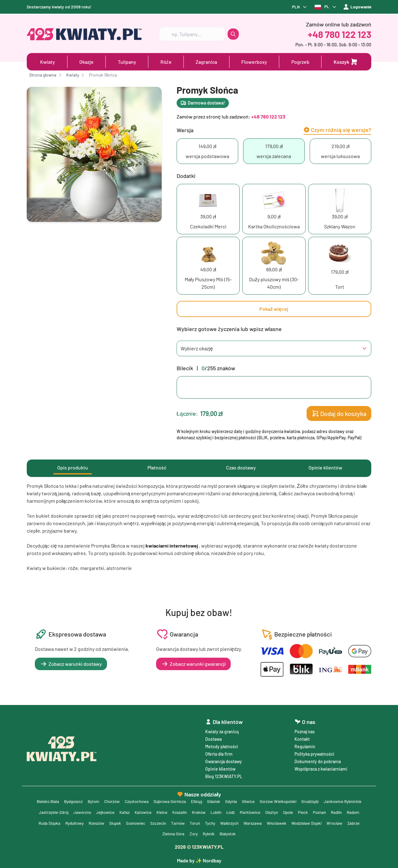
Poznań (48, 822)
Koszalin (229, 811)
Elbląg (219, 800)
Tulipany (127, 61)
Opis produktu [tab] (73, 468)
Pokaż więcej (274, 309)
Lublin (268, 811)
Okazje (86, 61)
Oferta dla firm (219, 752)
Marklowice (304, 811)
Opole (344, 811)
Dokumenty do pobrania (318, 760)
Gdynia (255, 800)
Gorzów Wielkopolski (306, 800)
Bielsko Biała (60, 800)
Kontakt (302, 737)
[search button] (233, 33)
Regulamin (305, 745)
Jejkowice (150, 811)
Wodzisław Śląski (137, 834)
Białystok (268, 834)
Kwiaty (48, 61)
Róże (166, 61)
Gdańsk (237, 800)
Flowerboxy (254, 61)
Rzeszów (158, 822)
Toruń (262, 822)
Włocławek (347, 822)
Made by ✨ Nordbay (199, 860)
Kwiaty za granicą (222, 730)
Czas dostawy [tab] (241, 468)
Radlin (66, 822)
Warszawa (322, 822)
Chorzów (129, 800)
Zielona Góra (210, 834)
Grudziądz (340, 800)
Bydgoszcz (88, 800)
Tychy (278, 822)
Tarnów (244, 822)
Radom (84, 822)
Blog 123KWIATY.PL (224, 775)
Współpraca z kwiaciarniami (321, 767)
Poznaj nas (305, 730)
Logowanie (357, 7)
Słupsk (178, 822)
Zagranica (206, 61)
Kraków (249, 811)
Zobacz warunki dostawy (71, 664)
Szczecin (224, 822)
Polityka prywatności (314, 752)
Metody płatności (222, 745)
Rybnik (247, 834)
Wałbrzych (298, 822)
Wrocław (167, 834)
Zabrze (186, 834)
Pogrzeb (300, 61)
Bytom (109, 800)
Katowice (190, 811)
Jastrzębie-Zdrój (95, 811)
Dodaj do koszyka (339, 414)
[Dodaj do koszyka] (346, 61)
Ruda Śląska (108, 822)
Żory (231, 834)
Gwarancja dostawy (224, 760)
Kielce (210, 811)
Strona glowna (43, 75)
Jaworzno (126, 811)
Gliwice (274, 800)
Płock (360, 811)
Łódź (283, 811)
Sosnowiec (200, 822)
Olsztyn (326, 811)
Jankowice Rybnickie (54, 811)
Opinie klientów (220, 767)
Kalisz (170, 811)
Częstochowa (155, 800)
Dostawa (213, 737)
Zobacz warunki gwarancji (193, 664)
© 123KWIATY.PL (199, 847)
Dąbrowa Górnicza (191, 800)
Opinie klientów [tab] (325, 468)
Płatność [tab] (157, 468)
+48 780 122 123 (340, 33)
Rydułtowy (134, 822)
